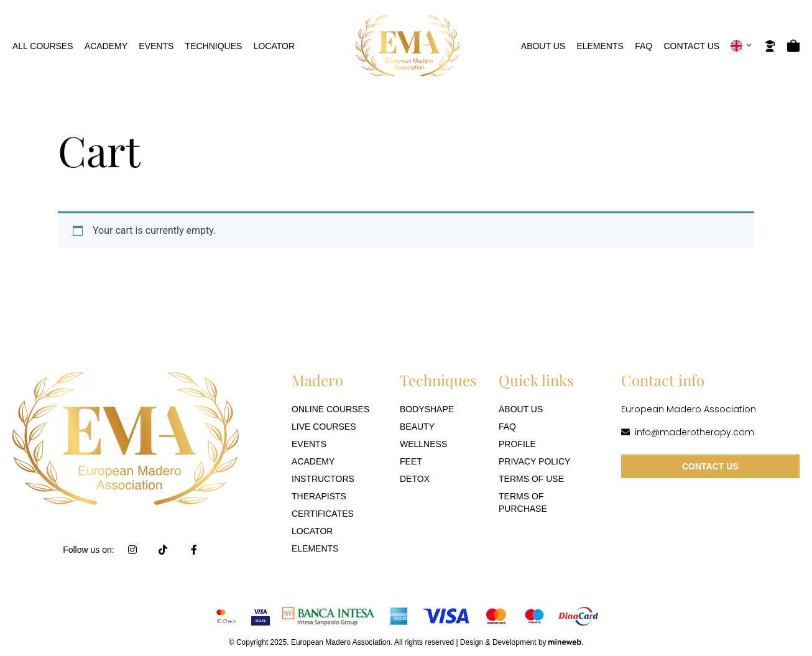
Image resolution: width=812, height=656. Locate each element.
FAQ (644, 46)
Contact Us (691, 46)
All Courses (43, 46)
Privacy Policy (534, 461)
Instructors (323, 479)
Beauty (417, 427)
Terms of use (531, 479)
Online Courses (330, 409)
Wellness (423, 444)
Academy (106, 46)
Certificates (323, 514)
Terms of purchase (523, 502)
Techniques (214, 46)
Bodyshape (427, 409)
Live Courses (324, 427)
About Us (543, 46)
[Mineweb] (566, 642)
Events (156, 46)
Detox (415, 479)
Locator (274, 46)
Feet (411, 461)
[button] (741, 46)
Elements (600, 46)
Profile (517, 444)
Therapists (319, 496)
